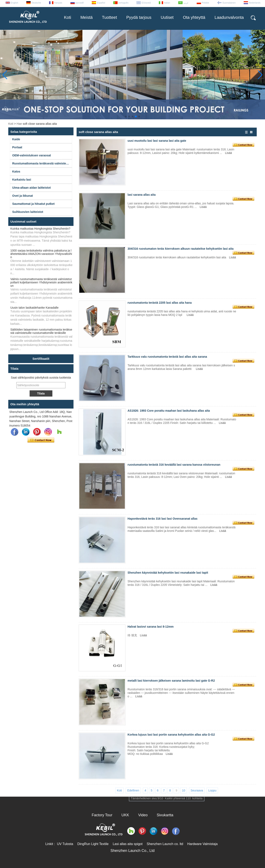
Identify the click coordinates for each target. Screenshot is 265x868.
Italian (167, 3)
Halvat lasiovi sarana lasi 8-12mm (151, 627)
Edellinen (133, 790)
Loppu (212, 790)
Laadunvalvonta (229, 17)
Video (143, 815)
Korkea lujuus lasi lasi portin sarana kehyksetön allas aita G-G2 (171, 735)
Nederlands (255, 3)
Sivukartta (165, 815)
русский (80, 3)
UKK (125, 815)
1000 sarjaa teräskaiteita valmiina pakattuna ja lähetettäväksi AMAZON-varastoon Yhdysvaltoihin (41, 254)
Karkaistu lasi (22, 180)
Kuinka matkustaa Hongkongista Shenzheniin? (40, 229)
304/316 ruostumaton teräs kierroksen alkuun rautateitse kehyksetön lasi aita (181, 249)
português (123, 3)
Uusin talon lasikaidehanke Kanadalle (34, 308)
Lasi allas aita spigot (128, 844)
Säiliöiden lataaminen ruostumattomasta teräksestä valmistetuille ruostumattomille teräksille (41, 331)
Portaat (17, 147)
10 (184, 790)
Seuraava (197, 790)
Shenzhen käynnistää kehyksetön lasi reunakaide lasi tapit (168, 573)
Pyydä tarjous (139, 17)
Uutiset (167, 17)
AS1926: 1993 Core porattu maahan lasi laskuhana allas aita (169, 411)
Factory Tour (102, 815)
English (14, 3)
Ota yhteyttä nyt (41, 440)
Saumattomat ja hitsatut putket (33, 204)
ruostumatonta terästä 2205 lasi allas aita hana (160, 303)
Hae (19, 124)
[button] (126, 116)
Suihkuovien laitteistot (28, 212)
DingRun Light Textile (93, 844)
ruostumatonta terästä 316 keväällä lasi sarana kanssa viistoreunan (174, 465)
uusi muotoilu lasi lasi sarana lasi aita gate (157, 141)
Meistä (86, 17)
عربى (186, 3)
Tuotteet (109, 17)
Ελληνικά (146, 3)
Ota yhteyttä (194, 17)
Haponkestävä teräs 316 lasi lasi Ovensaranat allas (163, 519)
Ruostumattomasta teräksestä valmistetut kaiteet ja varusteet (42, 163)
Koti (67, 17)
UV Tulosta (65, 844)
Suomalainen (229, 3)
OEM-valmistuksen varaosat (32, 155)
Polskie (205, 3)
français (58, 3)
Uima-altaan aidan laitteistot (31, 188)
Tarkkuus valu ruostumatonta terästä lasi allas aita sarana (167, 357)
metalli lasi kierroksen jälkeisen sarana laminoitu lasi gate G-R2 (171, 681)
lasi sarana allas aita (142, 195)
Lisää (228, 153)
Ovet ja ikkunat (23, 196)
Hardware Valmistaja (202, 844)
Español (101, 3)
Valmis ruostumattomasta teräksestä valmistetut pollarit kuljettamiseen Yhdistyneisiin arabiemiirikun (41, 282)
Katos (16, 171)
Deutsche (36, 3)
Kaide (16, 139)
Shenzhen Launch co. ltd (165, 844)
